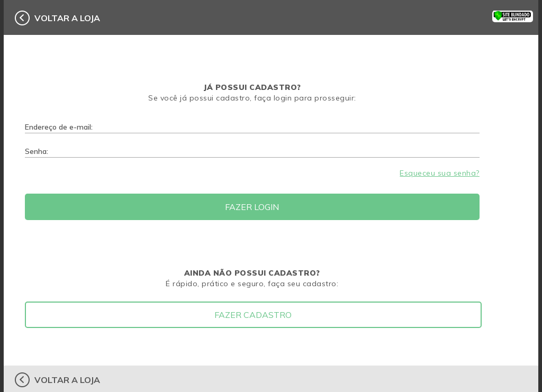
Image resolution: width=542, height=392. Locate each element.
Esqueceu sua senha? (440, 173)
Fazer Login (252, 207)
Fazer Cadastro (253, 315)
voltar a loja (67, 18)
